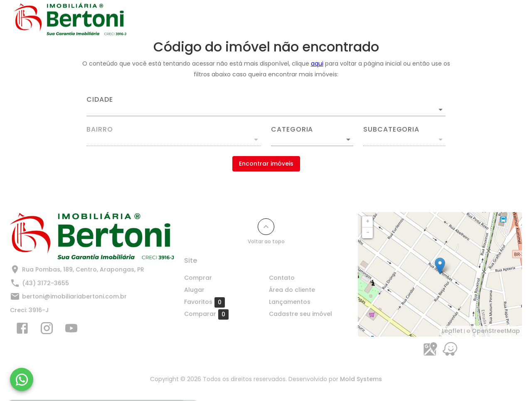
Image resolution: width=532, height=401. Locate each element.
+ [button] (368, 221)
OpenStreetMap (496, 331)
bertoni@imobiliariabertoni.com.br (74, 296)
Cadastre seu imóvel (421, 20)
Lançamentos (352, 20)
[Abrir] (441, 110)
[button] (312, 139)
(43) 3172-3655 (46, 283)
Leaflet (452, 331)
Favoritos (204, 302)
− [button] (368, 232)
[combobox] (266, 106)
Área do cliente (292, 290)
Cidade (100, 100)
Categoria (292, 130)
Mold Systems (361, 379)
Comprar (221, 20)
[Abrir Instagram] (47, 330)
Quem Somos (489, 20)
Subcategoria (391, 130)
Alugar (262, 20)
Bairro (100, 130)
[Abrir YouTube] (71, 330)
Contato (301, 20)
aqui (317, 64)
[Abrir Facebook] (22, 330)
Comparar (206, 314)
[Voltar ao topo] (266, 227)
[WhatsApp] (22, 379)
